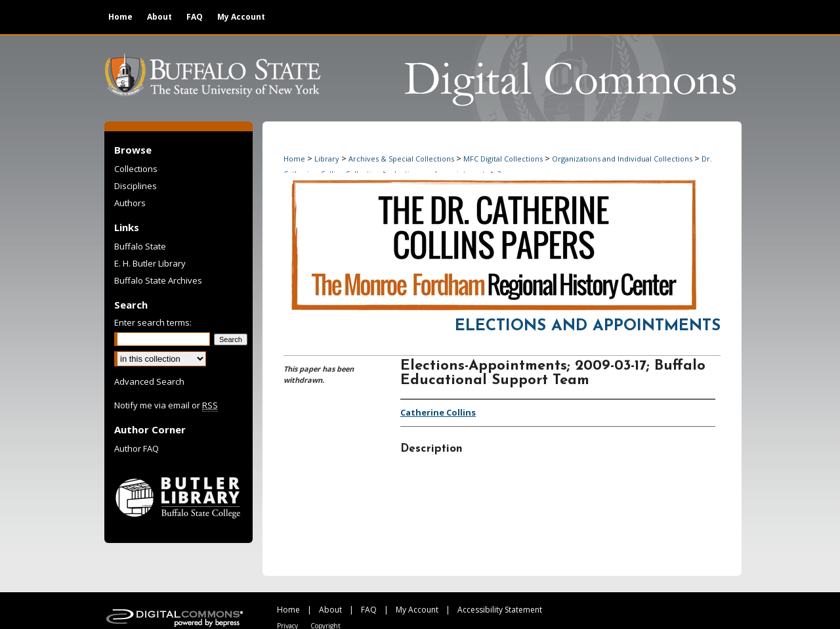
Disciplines (136, 186)
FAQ (369, 610)
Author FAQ (136, 448)
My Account (417, 610)
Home (294, 159)
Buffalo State (140, 246)
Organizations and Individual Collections (622, 159)
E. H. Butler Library (150, 263)
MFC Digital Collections (503, 159)
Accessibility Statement (500, 610)
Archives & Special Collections (401, 159)
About (330, 610)
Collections (136, 169)
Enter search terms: (153, 322)
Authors (130, 203)
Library (327, 159)
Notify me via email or (166, 405)
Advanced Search (149, 381)
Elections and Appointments (588, 326)
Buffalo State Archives (158, 280)
